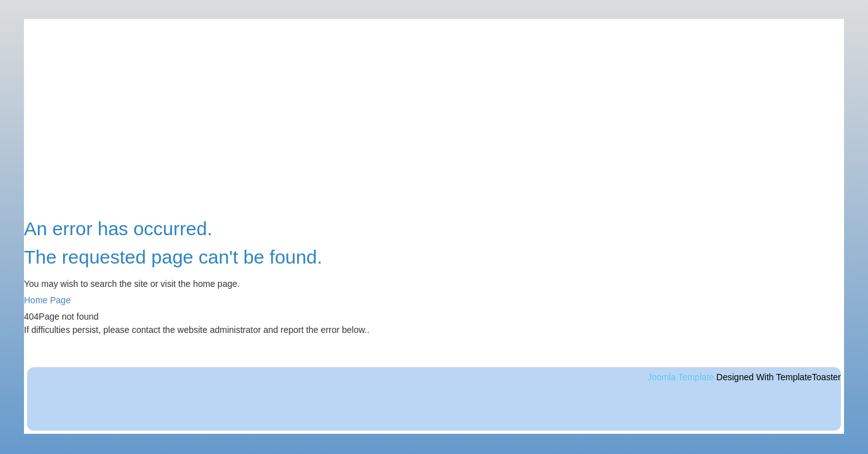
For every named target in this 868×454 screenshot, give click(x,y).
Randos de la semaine (745, 280)
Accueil (715, 216)
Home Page (47, 300)
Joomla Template (681, 377)
